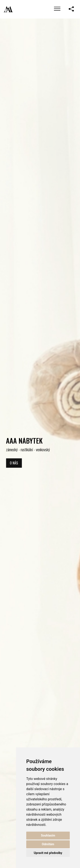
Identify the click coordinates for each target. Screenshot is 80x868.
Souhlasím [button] (48, 835)
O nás (14, 463)
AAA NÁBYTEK (24, 440)
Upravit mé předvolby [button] (48, 853)
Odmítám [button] (48, 844)
